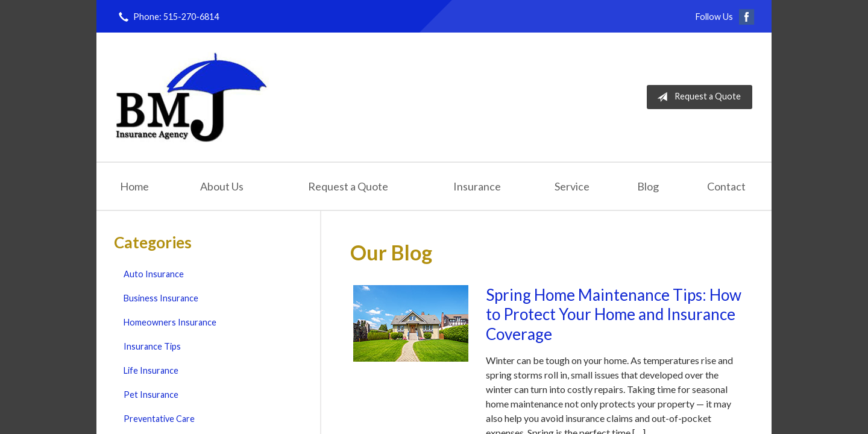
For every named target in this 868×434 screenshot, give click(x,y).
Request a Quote (697, 97)
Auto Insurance (154, 274)
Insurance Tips (152, 346)
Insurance (477, 186)
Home (134, 186)
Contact (726, 186)
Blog (648, 186)
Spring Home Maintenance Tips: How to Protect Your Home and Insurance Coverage (614, 314)
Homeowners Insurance (170, 322)
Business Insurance (161, 298)
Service (572, 186)
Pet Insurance (151, 395)
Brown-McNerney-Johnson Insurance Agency (192, 97)
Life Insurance (151, 370)
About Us (222, 186)
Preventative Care (159, 419)
